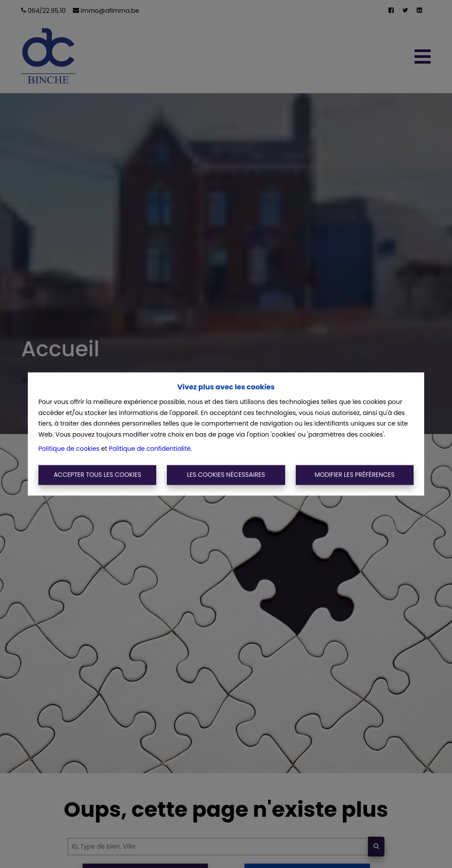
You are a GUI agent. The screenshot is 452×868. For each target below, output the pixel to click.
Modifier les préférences (355, 475)
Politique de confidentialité (150, 449)
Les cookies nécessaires (226, 475)
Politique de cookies (69, 449)
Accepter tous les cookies (97, 475)
